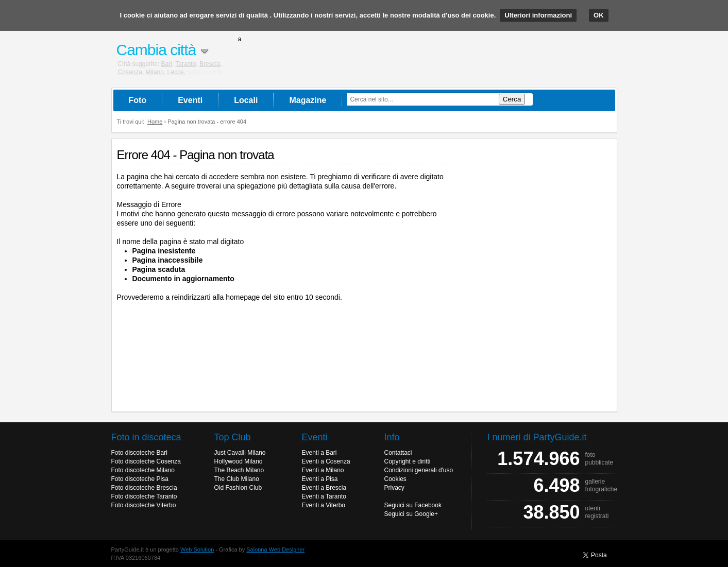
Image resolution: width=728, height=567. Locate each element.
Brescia (210, 64)
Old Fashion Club (238, 488)
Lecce (176, 72)
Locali (246, 100)
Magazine (308, 100)
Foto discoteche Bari (139, 453)
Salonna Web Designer (275, 549)
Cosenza (130, 72)
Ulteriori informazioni (538, 15)
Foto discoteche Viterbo (144, 505)
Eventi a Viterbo (324, 505)
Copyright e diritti (408, 461)
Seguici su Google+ (411, 514)
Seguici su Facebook (413, 505)
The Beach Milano (239, 470)
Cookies (395, 479)
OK (599, 15)
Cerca (512, 99)
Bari (167, 64)
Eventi (190, 100)
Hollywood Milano (239, 461)
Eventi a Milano (323, 470)
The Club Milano (237, 479)
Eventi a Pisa (320, 479)
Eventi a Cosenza (326, 461)
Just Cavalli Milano (240, 453)
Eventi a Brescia (324, 488)
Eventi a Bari (319, 453)
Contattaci (398, 453)
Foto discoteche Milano (143, 470)
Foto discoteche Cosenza (146, 461)
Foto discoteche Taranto (144, 496)
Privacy (394, 488)
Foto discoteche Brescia (144, 488)
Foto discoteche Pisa (140, 479)
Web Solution (197, 549)
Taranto (185, 64)
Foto (138, 100)
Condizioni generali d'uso (419, 470)
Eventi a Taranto (324, 496)
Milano (155, 72)
